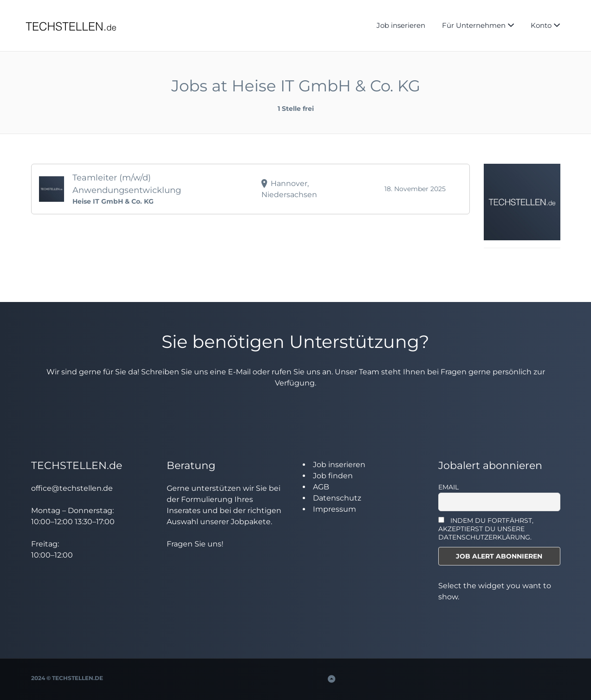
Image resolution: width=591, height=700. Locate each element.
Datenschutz (337, 498)
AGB (321, 487)
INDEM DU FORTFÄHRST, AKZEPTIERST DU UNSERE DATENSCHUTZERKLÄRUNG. (486, 529)
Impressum (334, 509)
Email (448, 487)
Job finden (333, 476)
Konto (541, 25)
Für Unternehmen (474, 25)
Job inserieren (401, 25)
